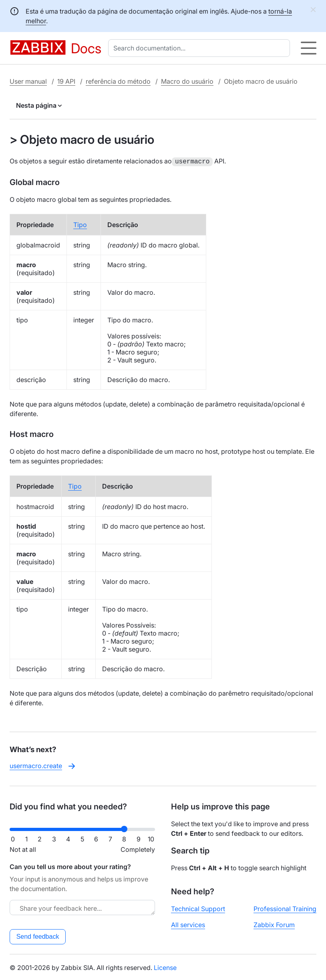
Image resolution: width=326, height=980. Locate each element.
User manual (28, 81)
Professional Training (285, 908)
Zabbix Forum (274, 924)
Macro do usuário (187, 81)
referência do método (118, 81)
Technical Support (198, 908)
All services (188, 924)
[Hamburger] (309, 48)
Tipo (80, 224)
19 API (66, 81)
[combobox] (201, 48)
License (165, 967)
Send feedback (38, 936)
